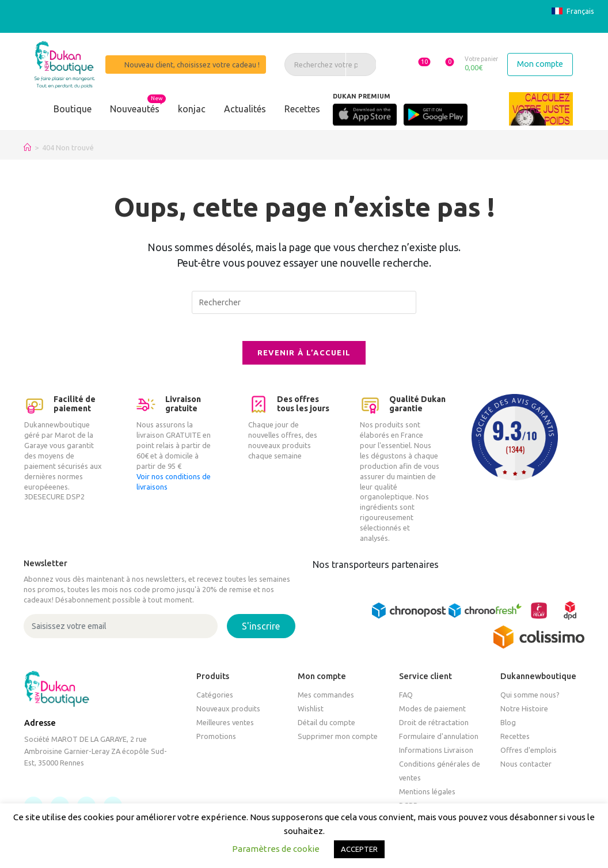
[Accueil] (27, 147)
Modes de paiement (432, 717)
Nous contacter (526, 772)
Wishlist (311, 717)
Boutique (73, 109)
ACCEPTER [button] (359, 849)
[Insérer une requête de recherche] (304, 302)
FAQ (406, 703)
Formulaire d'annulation (439, 745)
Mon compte (540, 64)
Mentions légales (427, 800)
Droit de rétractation (434, 731)
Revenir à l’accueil (304, 361)
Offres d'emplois (529, 759)
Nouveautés (135, 109)
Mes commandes (326, 703)
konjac (192, 109)
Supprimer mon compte (338, 745)
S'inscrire (261, 635)
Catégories (215, 703)
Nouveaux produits (228, 717)
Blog (508, 731)
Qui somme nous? (530, 703)
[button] (409, 64)
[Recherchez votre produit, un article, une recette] (324, 65)
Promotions (216, 745)
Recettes (302, 109)
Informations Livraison (436, 759)
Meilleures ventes (225, 731)
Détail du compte (326, 731)
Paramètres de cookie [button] (276, 849)
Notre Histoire (524, 717)
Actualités (245, 109)
